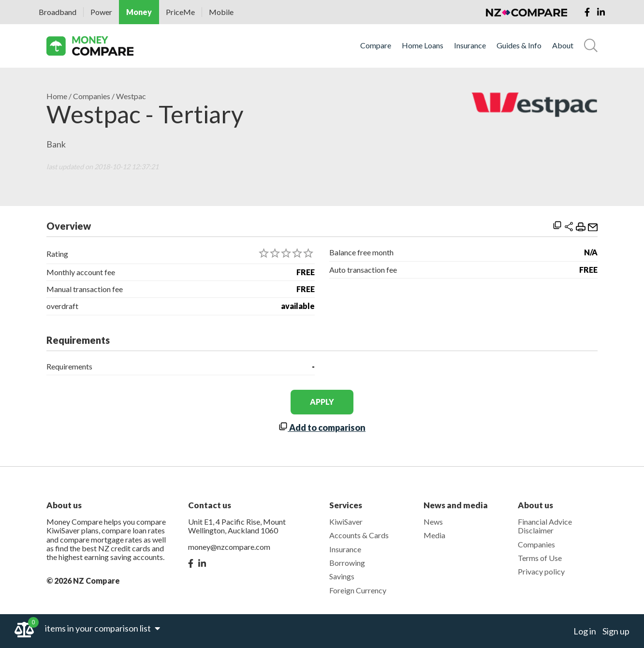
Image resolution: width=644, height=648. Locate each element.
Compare (376, 45)
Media (434, 535)
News (433, 522)
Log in (585, 631)
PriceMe (180, 12)
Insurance (470, 45)
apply (322, 402)
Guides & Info (519, 45)
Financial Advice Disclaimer (545, 526)
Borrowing (347, 563)
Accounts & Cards (359, 535)
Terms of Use (540, 558)
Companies (92, 96)
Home (57, 96)
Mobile (221, 12)
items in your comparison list (102, 628)
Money (139, 12)
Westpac (131, 96)
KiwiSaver (346, 522)
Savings (342, 576)
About (563, 45)
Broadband (58, 12)
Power (101, 12)
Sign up (616, 631)
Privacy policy (541, 571)
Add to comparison (322, 427)
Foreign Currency (358, 590)
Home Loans (423, 45)
